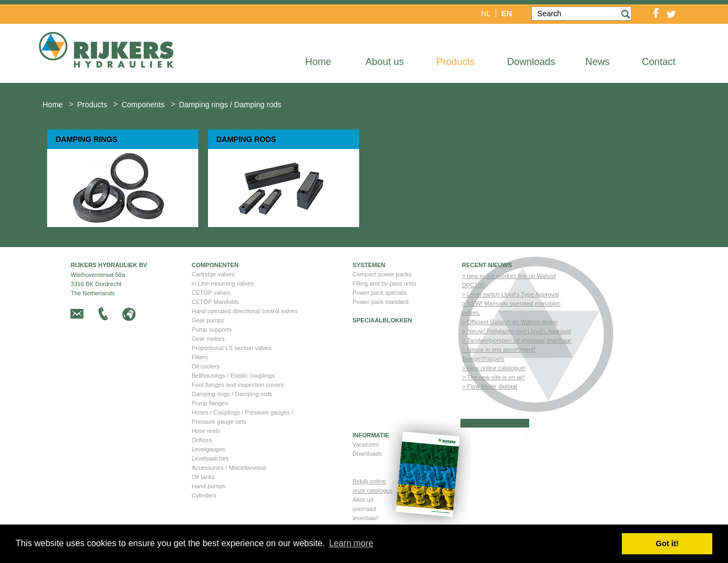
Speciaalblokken (382, 321)
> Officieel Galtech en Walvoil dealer (510, 322)
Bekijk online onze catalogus (373, 486)
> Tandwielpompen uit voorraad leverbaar (517, 340)
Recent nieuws (487, 265)
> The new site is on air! (493, 377)
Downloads (367, 454)
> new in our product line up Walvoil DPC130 (509, 280)
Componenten (215, 265)
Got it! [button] (667, 543)
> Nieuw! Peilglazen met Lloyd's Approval (516, 331)
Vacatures (366, 444)
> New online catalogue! (494, 368)
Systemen (369, 265)
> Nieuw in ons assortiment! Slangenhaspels (499, 354)
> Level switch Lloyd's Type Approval (511, 294)
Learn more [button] (351, 543)
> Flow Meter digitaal (490, 386)
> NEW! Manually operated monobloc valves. (512, 308)
